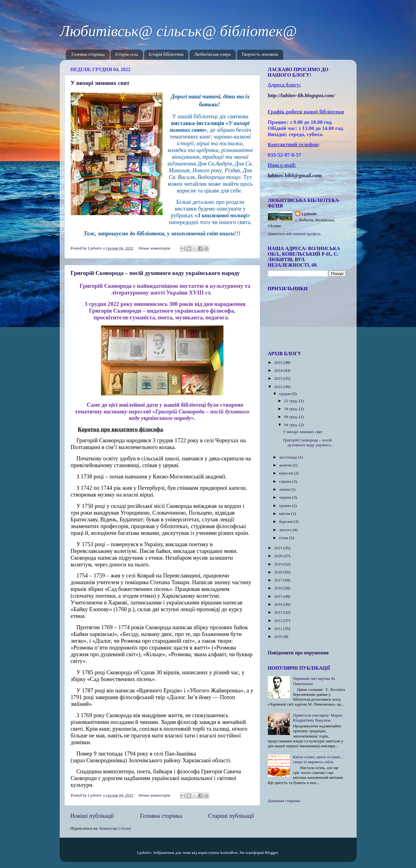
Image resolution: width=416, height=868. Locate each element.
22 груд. (292, 401)
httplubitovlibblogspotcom (302, 95)
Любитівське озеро (212, 55)
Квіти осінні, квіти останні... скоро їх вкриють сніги (318, 759)
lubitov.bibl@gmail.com (295, 175)
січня (284, 538)
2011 (279, 628)
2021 (279, 548)
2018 (279, 572)
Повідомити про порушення (298, 653)
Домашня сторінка (284, 801)
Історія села (127, 55)
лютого (286, 530)
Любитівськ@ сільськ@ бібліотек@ (178, 31)
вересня (287, 473)
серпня (286, 481)
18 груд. (292, 409)
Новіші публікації (92, 816)
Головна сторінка (88, 55)
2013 (279, 612)
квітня (285, 514)
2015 (279, 596)
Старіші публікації (231, 816)
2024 (279, 370)
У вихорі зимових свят (100, 83)
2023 (279, 378)
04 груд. (292, 425)
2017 (279, 580)
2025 (279, 362)
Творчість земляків (260, 55)
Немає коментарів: (156, 248)
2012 (279, 621)
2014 (279, 604)
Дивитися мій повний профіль (294, 234)
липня (285, 489)
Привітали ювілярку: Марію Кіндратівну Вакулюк (318, 718)
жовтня (286, 465)
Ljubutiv (309, 214)
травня (286, 506)
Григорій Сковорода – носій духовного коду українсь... (308, 442)
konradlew (229, 853)
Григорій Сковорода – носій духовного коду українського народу (155, 273)
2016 (279, 588)
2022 (279, 387)
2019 (279, 564)
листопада (289, 457)
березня (287, 522)
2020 (279, 556)
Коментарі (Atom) (115, 828)
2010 (279, 636)
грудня (286, 394)
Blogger (271, 853)
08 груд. (292, 417)
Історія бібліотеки (166, 55)
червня (286, 497)
